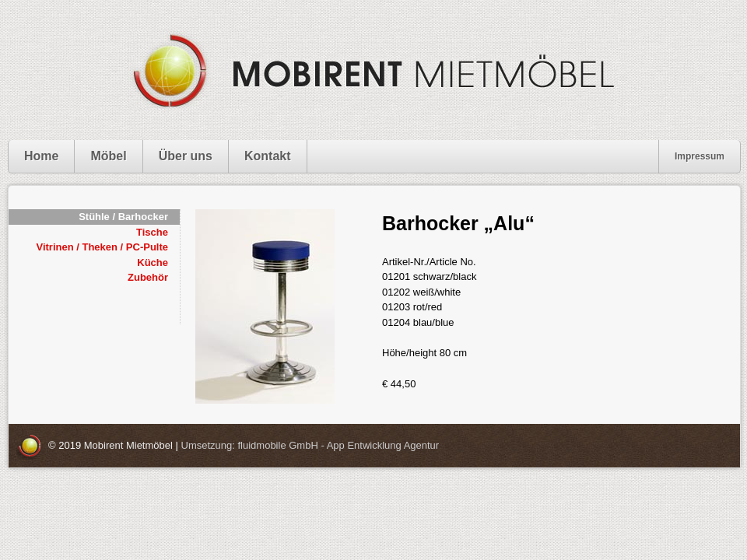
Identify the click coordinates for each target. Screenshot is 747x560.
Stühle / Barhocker (123, 217)
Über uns (186, 156)
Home (41, 156)
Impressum (700, 156)
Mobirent (373, 70)
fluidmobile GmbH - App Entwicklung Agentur (338, 445)
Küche (153, 262)
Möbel (108, 156)
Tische (152, 232)
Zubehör (148, 277)
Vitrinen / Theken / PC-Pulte (102, 247)
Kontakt (268, 156)
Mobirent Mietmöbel (128, 445)
